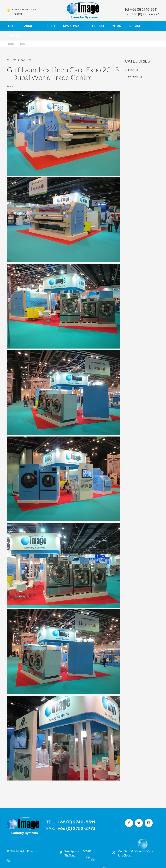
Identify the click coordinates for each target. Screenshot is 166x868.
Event (133, 70)
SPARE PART (72, 26)
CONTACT (15, 36)
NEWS (117, 26)
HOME (12, 26)
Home (11, 44)
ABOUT (29, 26)
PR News (135, 76)
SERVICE (135, 26)
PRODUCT (48, 26)
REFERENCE (97, 26)
